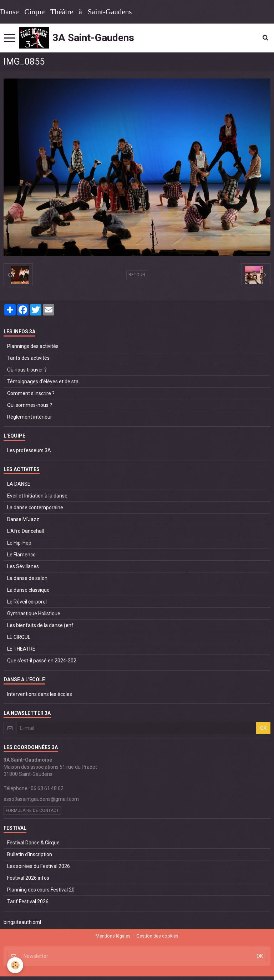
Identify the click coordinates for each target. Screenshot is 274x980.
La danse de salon (27, 578)
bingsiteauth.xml (22, 922)
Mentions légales (113, 936)
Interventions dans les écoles (40, 694)
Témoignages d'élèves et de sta (43, 382)
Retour (137, 275)
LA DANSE (19, 484)
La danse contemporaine (35, 507)
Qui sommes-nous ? (30, 405)
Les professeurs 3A (29, 450)
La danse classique (28, 590)
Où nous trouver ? (27, 370)
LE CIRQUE (19, 637)
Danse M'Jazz (23, 519)
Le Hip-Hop (19, 543)
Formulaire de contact (32, 810)
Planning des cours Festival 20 (41, 890)
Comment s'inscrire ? (31, 393)
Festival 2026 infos (28, 878)
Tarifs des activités (28, 358)
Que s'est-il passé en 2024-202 (42, 661)
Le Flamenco (21, 555)
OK (263, 728)
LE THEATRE (21, 649)
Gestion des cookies (157, 936)
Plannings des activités (33, 346)
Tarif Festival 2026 (28, 901)
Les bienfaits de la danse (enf (40, 625)
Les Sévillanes (23, 566)
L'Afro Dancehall (26, 531)
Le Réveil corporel (27, 602)
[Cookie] (15, 965)
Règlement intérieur (30, 417)
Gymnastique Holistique (34, 613)
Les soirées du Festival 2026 (39, 866)
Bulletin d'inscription (30, 854)
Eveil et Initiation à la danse (37, 496)
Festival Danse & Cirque (33, 843)
